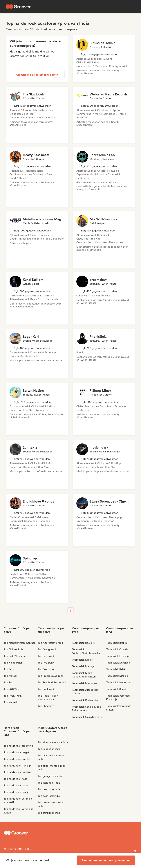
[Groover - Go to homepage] (20, 833)
